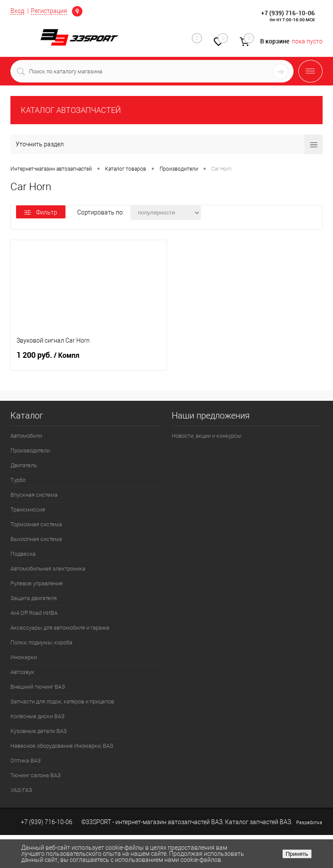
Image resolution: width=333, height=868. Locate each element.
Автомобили (26, 436)
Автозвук (22, 672)
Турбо (18, 480)
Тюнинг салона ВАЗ (36, 775)
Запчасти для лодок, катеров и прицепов (62, 701)
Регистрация (49, 11)
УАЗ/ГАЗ (21, 790)
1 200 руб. (89, 359)
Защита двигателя (34, 598)
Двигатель (24, 465)
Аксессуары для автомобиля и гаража (60, 628)
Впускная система (34, 495)
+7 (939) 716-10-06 (288, 13)
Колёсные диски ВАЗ (38, 716)
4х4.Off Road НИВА (34, 613)
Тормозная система (36, 524)
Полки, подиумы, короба (41, 642)
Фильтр (41, 212)
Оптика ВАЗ (26, 761)
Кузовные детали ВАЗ (39, 731)
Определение (77, 11)
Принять (297, 854)
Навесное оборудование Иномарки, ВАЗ (62, 746)
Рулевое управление (37, 583)
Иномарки (24, 657)
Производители (30, 451)
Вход (17, 11)
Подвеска (23, 554)
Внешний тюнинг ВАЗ (38, 687)
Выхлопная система (36, 539)
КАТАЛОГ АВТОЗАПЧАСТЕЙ (71, 110)
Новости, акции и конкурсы (207, 436)
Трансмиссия (28, 510)
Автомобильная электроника (48, 569)
